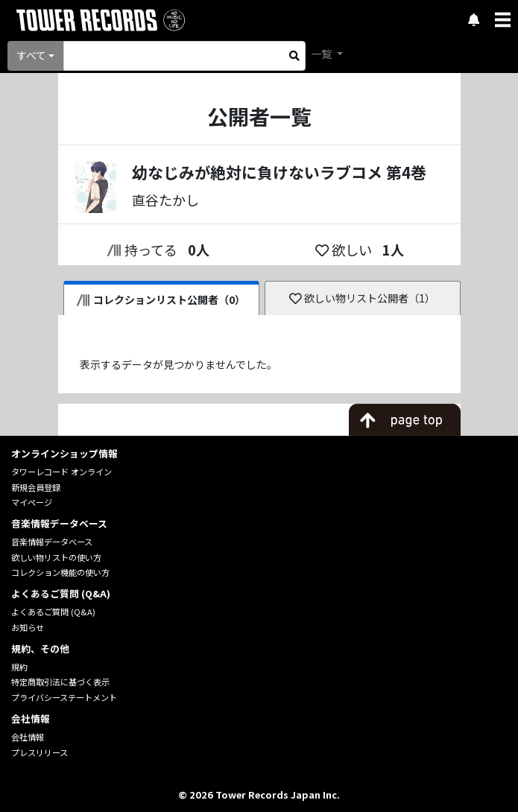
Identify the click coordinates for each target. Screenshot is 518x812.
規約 (19, 667)
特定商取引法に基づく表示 (60, 682)
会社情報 (28, 737)
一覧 (322, 54)
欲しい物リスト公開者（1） (363, 298)
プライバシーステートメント (64, 697)
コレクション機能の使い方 (60, 572)
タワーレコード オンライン (61, 472)
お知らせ (28, 627)
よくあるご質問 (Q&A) (53, 612)
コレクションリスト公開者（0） (161, 299)
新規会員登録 (36, 487)
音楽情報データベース (52, 542)
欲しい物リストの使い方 (56, 557)
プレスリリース (40, 752)
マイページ (32, 502)
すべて (31, 55)
